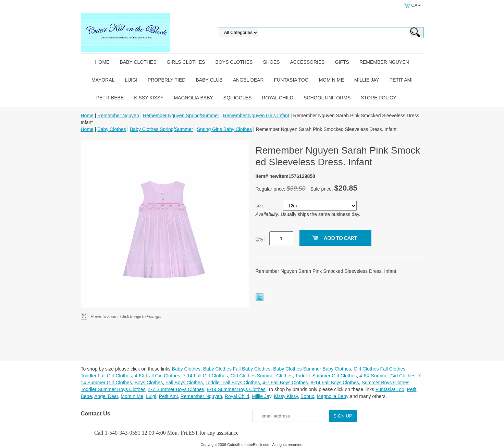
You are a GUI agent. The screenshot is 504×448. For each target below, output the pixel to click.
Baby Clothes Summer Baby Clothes (312, 369)
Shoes (272, 62)
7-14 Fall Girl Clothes (206, 376)
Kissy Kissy (149, 98)
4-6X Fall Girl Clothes (157, 376)
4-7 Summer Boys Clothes (176, 389)
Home (102, 62)
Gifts (342, 62)
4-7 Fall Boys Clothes (285, 383)
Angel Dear (248, 80)
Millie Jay (367, 80)
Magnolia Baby (193, 98)
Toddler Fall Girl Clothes (106, 376)
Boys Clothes (234, 62)
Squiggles (237, 98)
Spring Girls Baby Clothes (224, 129)
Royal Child (278, 98)
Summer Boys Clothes (385, 383)
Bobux (307, 396)
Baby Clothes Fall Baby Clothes (237, 369)
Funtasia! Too (390, 389)
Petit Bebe (110, 98)
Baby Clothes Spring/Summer (161, 129)
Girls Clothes (186, 62)
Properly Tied (167, 80)
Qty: (260, 239)
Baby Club (209, 80)
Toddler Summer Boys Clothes (113, 389)
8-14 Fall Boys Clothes (335, 383)
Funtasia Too (291, 80)
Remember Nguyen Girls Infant (256, 116)
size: (262, 205)
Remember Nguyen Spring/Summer (181, 116)
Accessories (308, 62)
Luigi (131, 80)
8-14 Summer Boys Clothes (236, 389)
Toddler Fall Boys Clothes (232, 383)
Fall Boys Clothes (184, 383)
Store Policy (378, 98)
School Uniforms (327, 98)
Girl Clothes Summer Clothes (262, 376)
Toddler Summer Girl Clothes (326, 376)
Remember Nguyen (384, 62)
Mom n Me (331, 80)
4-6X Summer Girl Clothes (387, 376)
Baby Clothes (138, 62)
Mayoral (103, 80)
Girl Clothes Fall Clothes (379, 369)
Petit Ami (401, 80)
